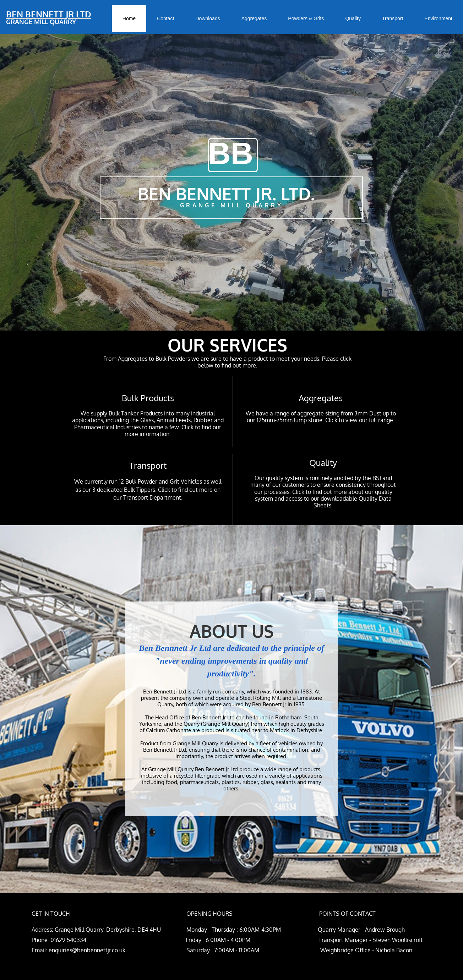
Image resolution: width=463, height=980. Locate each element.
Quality (323, 462)
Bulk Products (148, 398)
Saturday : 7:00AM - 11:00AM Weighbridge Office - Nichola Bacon (269, 950)
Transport (148, 465)
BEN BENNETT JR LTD (49, 14)
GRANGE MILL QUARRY (41, 22)
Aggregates (321, 398)
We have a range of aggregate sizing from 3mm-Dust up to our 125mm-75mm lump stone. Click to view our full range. (321, 417)
